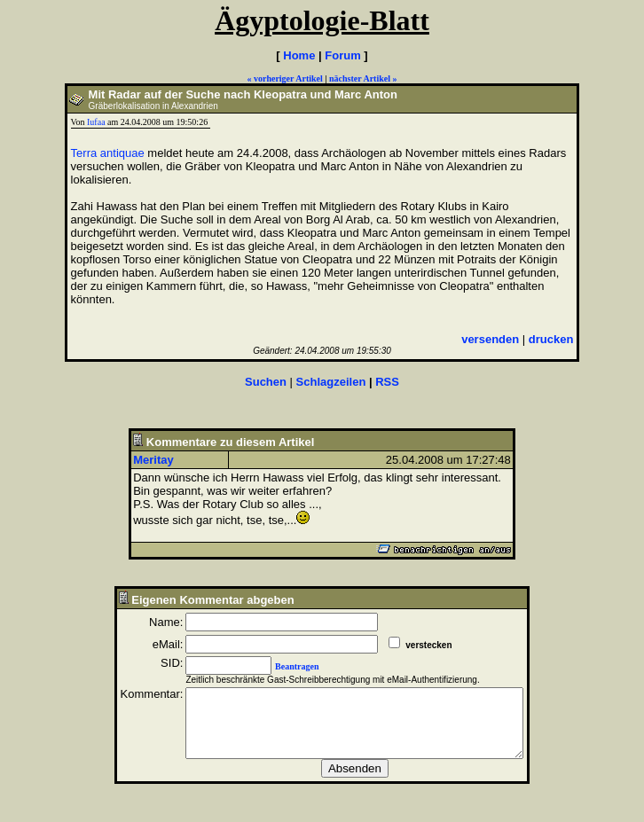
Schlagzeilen (331, 382)
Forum (342, 55)
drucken (551, 339)
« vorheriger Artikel (284, 78)
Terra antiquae (108, 153)
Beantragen (277, 666)
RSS (387, 382)
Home (299, 55)
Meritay (153, 460)
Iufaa (96, 122)
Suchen (266, 382)
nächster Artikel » (363, 78)
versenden (490, 339)
